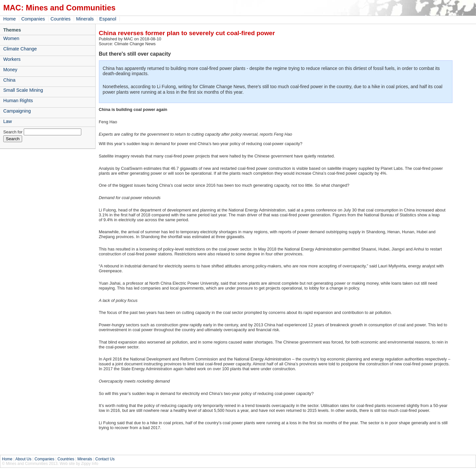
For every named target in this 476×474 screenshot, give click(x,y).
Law (7, 121)
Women (11, 38)
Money (10, 70)
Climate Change (20, 49)
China (9, 80)
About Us (23, 459)
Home (9, 19)
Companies (33, 19)
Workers (12, 59)
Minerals (85, 19)
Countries (60, 19)
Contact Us (105, 459)
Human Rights (18, 101)
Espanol (108, 19)
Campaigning (17, 111)
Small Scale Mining (23, 90)
